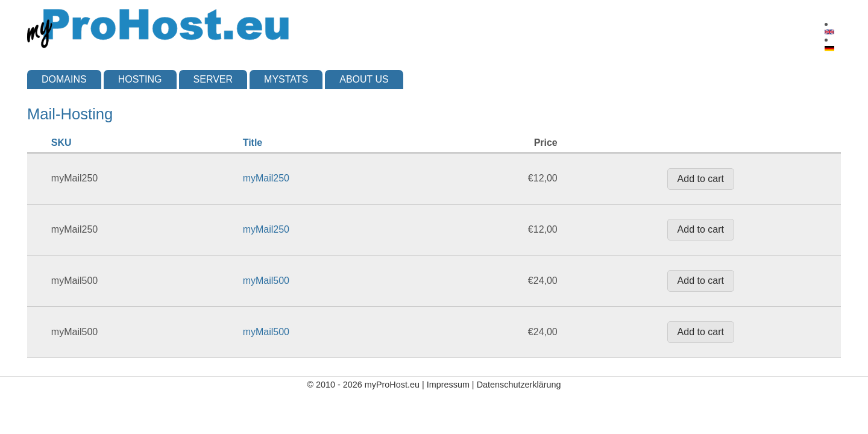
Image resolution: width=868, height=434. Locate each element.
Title (253, 143)
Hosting (140, 79)
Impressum (448, 385)
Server (213, 79)
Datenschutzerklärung (519, 385)
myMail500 (266, 281)
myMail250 (266, 178)
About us (364, 79)
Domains (64, 79)
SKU (61, 143)
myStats (286, 79)
